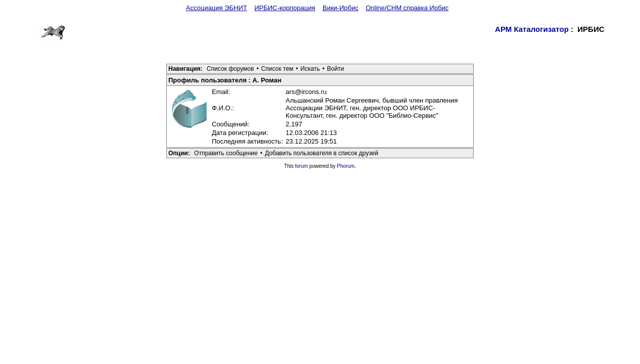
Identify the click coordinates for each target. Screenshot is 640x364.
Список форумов (231, 69)
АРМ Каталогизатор (532, 29)
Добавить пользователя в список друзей (322, 153)
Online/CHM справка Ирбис (407, 8)
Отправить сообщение (226, 153)
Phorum (346, 166)
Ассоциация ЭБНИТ (217, 8)
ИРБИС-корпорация (285, 8)
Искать (310, 69)
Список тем (278, 69)
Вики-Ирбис (340, 8)
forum (302, 166)
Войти (336, 69)
